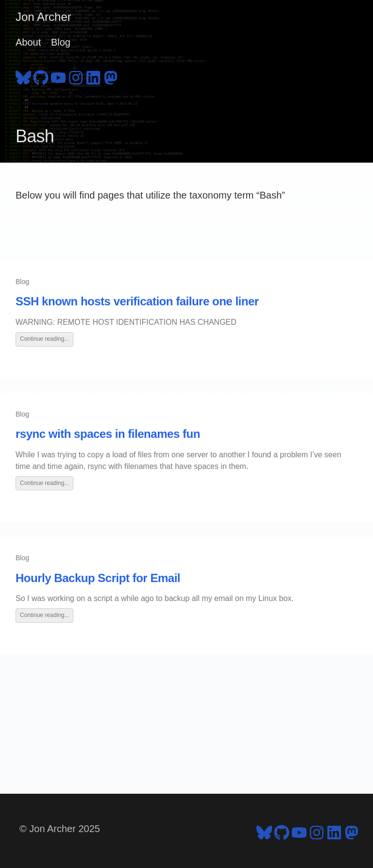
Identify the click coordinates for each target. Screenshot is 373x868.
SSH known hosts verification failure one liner (137, 301)
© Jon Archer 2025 (60, 829)
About (28, 42)
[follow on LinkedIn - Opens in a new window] (93, 76)
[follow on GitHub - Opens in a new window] (41, 76)
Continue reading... (44, 339)
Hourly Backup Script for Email (98, 578)
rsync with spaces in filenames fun (108, 434)
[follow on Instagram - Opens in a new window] (76, 76)
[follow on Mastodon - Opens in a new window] (111, 76)
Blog (61, 42)
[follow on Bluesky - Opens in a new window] (23, 76)
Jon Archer (43, 17)
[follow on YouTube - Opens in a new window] (58, 76)
